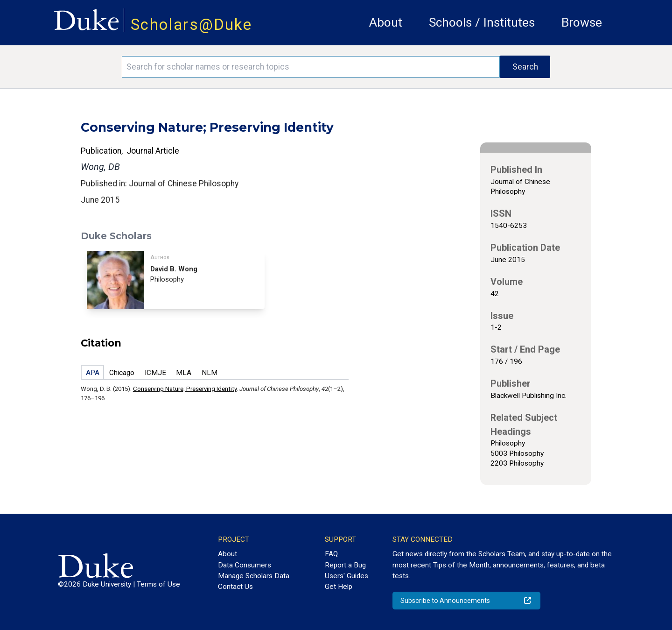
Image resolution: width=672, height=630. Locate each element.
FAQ (331, 554)
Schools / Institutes (482, 22)
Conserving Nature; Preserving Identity (185, 389)
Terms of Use (158, 584)
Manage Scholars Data (254, 576)
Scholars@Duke (191, 25)
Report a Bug (345, 565)
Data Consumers (245, 565)
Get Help (339, 587)
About (386, 22)
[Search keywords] (311, 67)
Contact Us (235, 587)
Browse (582, 22)
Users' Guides (346, 576)
